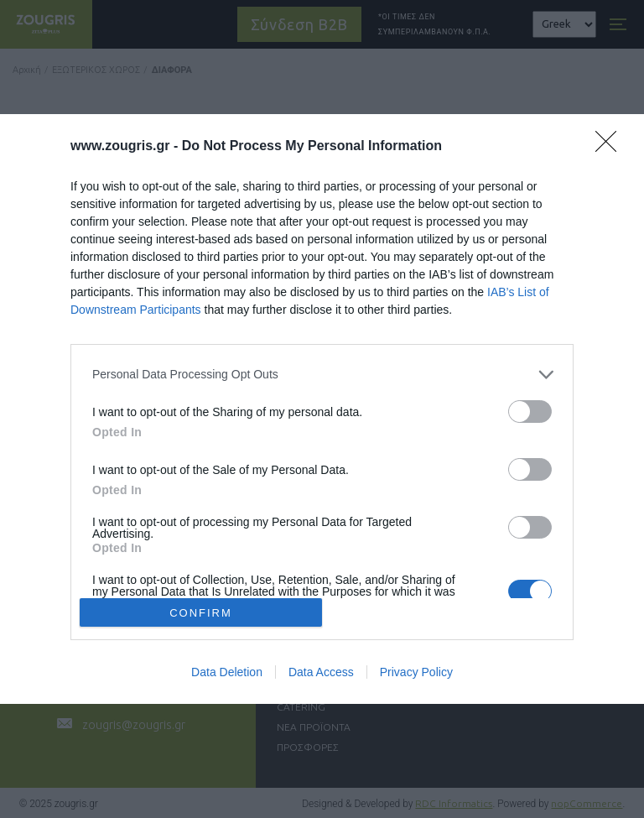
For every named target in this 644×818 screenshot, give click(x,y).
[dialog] (322, 409)
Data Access (321, 672)
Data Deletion (227, 672)
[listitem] (322, 375)
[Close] (611, 147)
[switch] (530, 412)
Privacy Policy (416, 672)
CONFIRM (201, 612)
